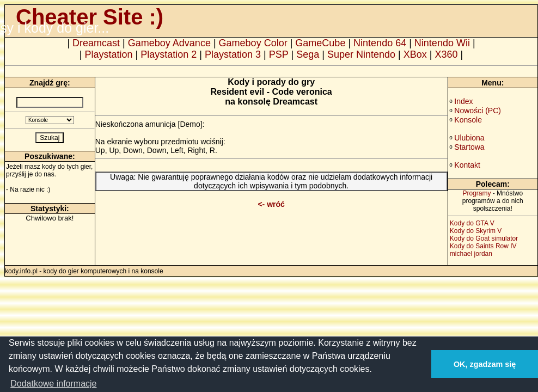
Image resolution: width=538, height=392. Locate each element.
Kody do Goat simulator (484, 238)
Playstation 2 (169, 54)
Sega (308, 54)
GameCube (320, 43)
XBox (415, 54)
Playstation (109, 54)
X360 (446, 54)
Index (463, 101)
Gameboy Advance (169, 43)
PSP (279, 54)
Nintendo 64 (380, 43)
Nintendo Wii (442, 43)
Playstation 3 (233, 54)
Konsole (468, 120)
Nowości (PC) (478, 111)
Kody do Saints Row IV (483, 246)
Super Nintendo (361, 54)
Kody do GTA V (472, 223)
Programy (476, 193)
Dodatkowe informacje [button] (53, 384)
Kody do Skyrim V (476, 231)
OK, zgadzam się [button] (485, 364)
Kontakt (467, 165)
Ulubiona (469, 138)
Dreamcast (96, 43)
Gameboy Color (253, 43)
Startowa (469, 147)
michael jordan (471, 254)
